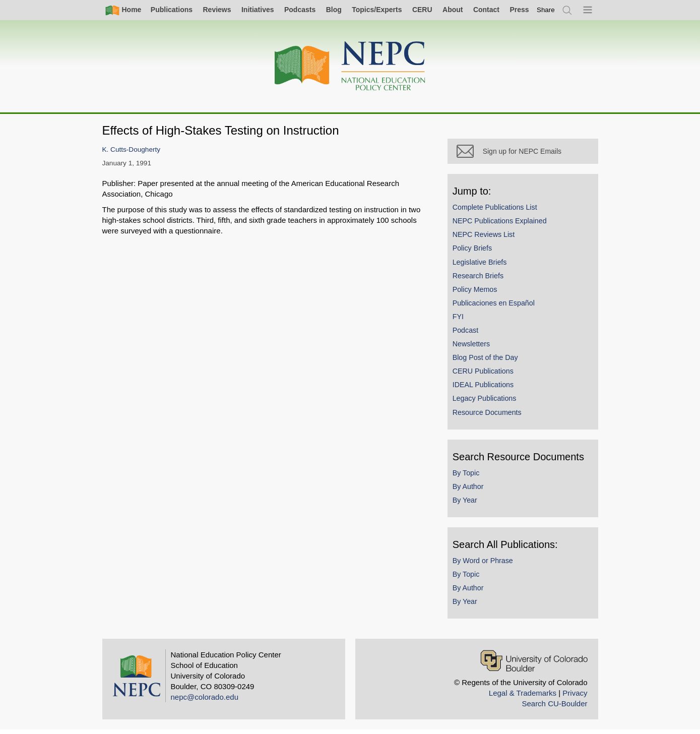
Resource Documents (492, 416)
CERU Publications (488, 375)
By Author (473, 491)
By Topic (471, 477)
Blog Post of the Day (490, 361)
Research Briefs (483, 280)
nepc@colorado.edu (205, 701)
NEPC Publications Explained (504, 225)
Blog (334, 10)
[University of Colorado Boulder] (534, 665)
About (453, 10)
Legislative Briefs (484, 266)
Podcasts (300, 10)
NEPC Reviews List (488, 238)
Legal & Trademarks (523, 697)
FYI (463, 321)
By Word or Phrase (487, 565)
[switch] (546, 10)
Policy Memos (480, 293)
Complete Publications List (499, 211)
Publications (172, 10)
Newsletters (476, 348)
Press (519, 10)
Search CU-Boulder (554, 708)
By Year (469, 504)
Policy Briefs (477, 253)
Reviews (217, 10)
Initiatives (258, 10)
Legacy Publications (489, 403)
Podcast (470, 334)
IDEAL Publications (488, 389)
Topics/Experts (377, 10)
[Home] (350, 66)
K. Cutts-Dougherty (132, 149)
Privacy (575, 697)
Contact (486, 10)
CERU (422, 10)
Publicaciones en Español (498, 307)
